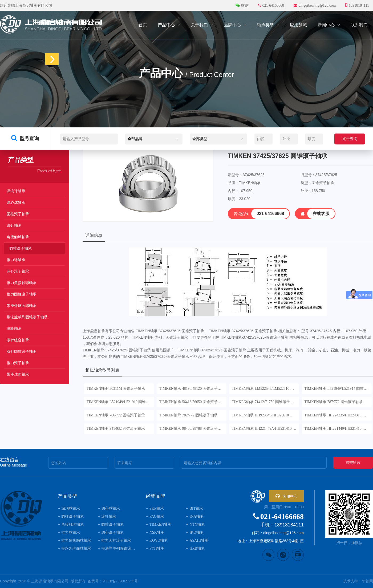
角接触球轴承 (18, 237)
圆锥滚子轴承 (21, 248)
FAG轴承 (155, 516)
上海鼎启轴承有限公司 (50, 581)
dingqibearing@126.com (315, 5)
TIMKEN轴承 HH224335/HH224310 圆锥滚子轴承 (338, 415)
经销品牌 (156, 496)
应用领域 (298, 25)
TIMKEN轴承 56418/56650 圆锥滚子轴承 (192, 402)
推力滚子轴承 (18, 363)
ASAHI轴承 (197, 540)
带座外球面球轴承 (22, 306)
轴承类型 (268, 25)
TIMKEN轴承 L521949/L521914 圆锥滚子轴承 (338, 389)
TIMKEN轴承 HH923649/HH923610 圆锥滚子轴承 (265, 415)
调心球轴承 (16, 203)
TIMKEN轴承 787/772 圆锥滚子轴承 (334, 402)
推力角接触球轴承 (22, 283)
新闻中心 (329, 25)
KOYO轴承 (157, 540)
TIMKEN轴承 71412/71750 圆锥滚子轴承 (265, 402)
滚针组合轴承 (18, 340)
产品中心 (169, 25)
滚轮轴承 (14, 329)
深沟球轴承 (16, 191)
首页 (143, 25)
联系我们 (359, 25)
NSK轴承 (155, 532)
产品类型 (67, 496)
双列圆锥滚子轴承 (22, 352)
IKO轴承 (195, 532)
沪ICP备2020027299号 (120, 581)
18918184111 (357, 5)
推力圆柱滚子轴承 (22, 294)
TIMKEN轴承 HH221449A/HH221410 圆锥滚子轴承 (265, 429)
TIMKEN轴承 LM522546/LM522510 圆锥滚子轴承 (265, 389)
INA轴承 (195, 516)
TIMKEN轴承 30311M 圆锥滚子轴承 (116, 389)
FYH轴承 (155, 548)
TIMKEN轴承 (159, 524)
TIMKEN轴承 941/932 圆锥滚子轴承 (116, 429)
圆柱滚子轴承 (18, 214)
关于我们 (202, 25)
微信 (243, 5)
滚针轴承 (14, 226)
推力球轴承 (16, 260)
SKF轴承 (155, 508)
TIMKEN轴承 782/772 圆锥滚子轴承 (188, 415)
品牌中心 (235, 25)
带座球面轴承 (18, 374)
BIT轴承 (195, 508)
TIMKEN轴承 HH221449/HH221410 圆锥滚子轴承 (338, 429)
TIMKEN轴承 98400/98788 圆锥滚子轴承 (192, 429)
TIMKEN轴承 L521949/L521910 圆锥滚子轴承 (120, 402)
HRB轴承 (196, 548)
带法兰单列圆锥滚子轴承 (27, 317)
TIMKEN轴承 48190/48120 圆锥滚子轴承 (192, 389)
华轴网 (367, 581)
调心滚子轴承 (18, 271)
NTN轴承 (196, 524)
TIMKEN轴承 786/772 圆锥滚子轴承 (116, 415)
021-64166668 (272, 5)
